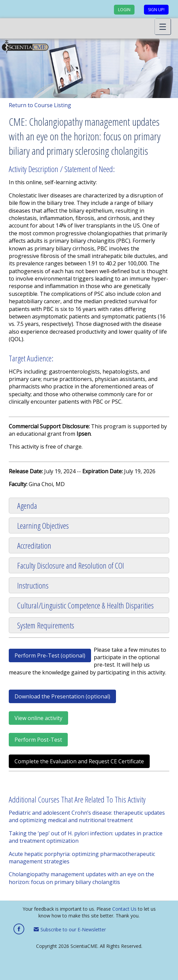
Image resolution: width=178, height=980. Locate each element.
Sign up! (156, 10)
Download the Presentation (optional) (62, 696)
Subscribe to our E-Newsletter (70, 929)
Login (124, 10)
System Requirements (46, 625)
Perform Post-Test (38, 740)
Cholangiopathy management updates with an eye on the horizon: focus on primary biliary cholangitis (81, 878)
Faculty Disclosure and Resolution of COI (71, 565)
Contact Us (124, 909)
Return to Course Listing (40, 105)
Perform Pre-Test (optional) (50, 655)
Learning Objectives (43, 525)
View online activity (38, 718)
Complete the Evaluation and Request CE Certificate (79, 761)
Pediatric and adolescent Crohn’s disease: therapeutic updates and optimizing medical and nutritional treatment (87, 816)
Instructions (33, 585)
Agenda (27, 506)
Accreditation (34, 545)
